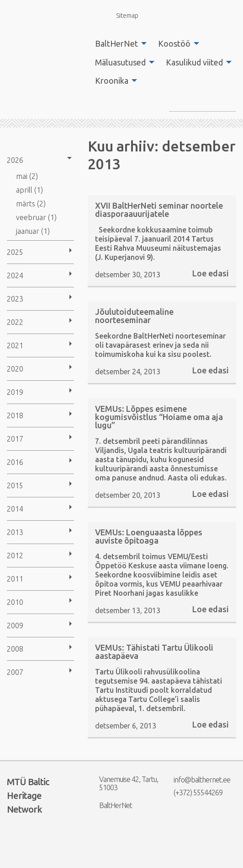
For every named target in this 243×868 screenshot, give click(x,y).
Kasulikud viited (194, 62)
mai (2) (27, 176)
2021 (15, 345)
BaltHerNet (116, 43)
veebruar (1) (36, 217)
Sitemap (122, 15)
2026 (15, 160)
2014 (15, 509)
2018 (15, 415)
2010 (15, 602)
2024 (15, 275)
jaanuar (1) (33, 231)
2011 (15, 579)
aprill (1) (29, 190)
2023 (15, 299)
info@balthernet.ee (196, 780)
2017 (15, 439)
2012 (15, 555)
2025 (15, 252)
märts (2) (31, 204)
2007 (15, 672)
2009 (15, 625)
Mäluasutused (120, 62)
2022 (15, 322)
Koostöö (174, 43)
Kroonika (112, 81)
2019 (15, 392)
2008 (15, 649)
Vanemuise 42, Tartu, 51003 (123, 783)
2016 (15, 462)
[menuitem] (118, 43)
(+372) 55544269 (192, 793)
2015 (15, 485)
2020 (15, 369)
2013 (15, 532)
